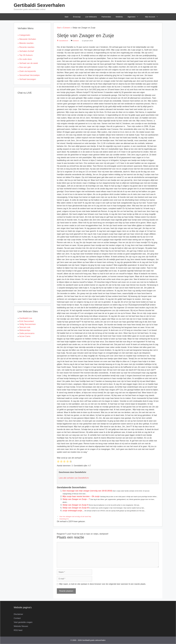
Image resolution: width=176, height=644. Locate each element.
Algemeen (135, 17)
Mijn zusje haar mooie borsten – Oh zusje (81, 496)
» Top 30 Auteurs (25, 55)
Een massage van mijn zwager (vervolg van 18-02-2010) (87, 491)
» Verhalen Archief (26, 51)
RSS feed (18, 630)
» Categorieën (24, 35)
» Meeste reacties (26, 43)
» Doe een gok (24, 67)
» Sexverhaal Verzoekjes (29, 75)
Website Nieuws (21, 626)
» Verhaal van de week (28, 63)
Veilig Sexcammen (28, 324)
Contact (17, 618)
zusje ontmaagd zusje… (73, 511)
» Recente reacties (26, 47)
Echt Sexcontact (27, 321)
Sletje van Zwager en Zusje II (75, 505)
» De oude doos (25, 59)
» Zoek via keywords (27, 71)
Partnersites (106, 17)
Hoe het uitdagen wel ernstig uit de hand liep (75, 516)
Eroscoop (77, 17)
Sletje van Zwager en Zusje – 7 (76, 499)
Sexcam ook (25, 327)
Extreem (67, 28)
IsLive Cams (25, 336)
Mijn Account (153, 17)
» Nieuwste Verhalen (27, 39)
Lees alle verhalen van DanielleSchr (74, 478)
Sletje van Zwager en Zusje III (76, 508)
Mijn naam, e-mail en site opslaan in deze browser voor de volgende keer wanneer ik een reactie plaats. (103, 584)
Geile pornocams (27, 333)
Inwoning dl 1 (64, 519)
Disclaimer (18, 614)
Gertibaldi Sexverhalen (39, 5)
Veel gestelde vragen (23, 622)
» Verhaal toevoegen (27, 79)
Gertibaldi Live (26, 318)
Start (66, 17)
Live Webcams (91, 17)
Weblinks (119, 17)
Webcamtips (25, 330)
